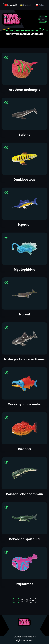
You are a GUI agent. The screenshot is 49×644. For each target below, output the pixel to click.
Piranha (25, 449)
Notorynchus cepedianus (24, 359)
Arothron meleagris (24, 90)
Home (10, 31)
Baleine (25, 135)
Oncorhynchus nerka (25, 404)
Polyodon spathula (24, 539)
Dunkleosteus (25, 180)
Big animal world (28, 31)
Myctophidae (25, 269)
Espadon (25, 225)
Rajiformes (24, 584)
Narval (25, 314)
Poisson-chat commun (25, 494)
